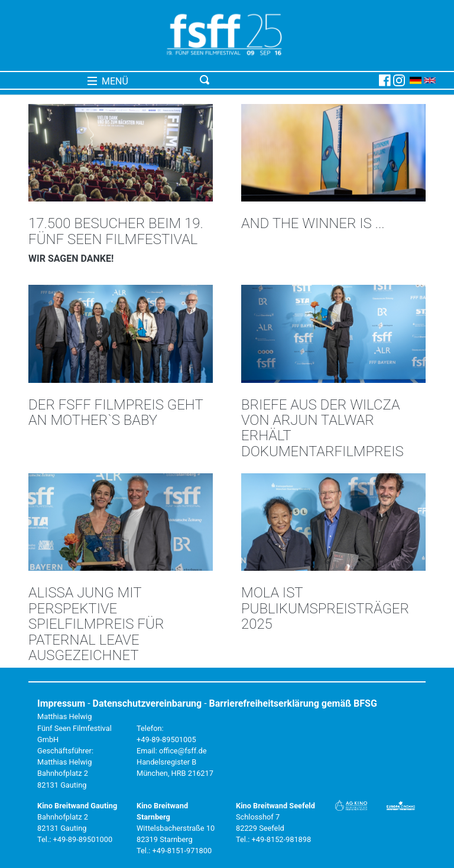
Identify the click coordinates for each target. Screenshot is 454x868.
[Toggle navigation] (287, 80)
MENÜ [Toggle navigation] (108, 81)
